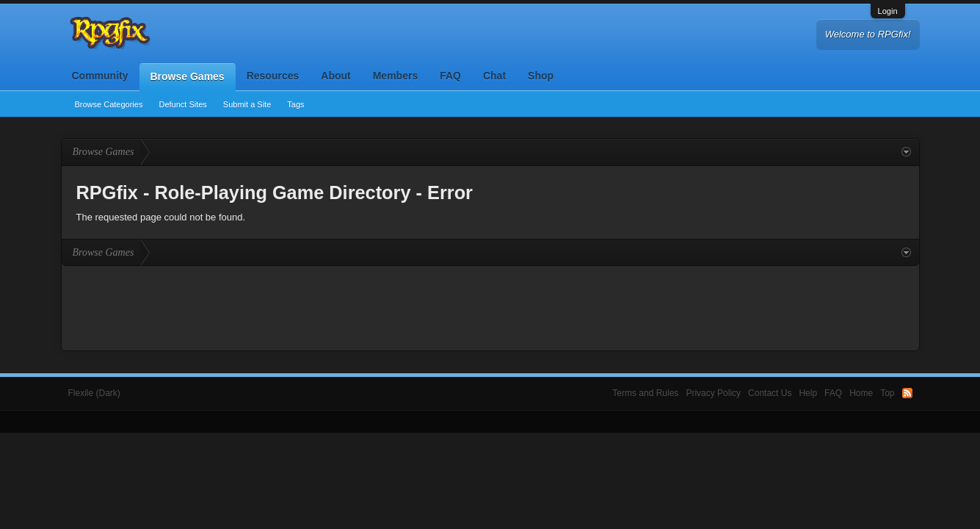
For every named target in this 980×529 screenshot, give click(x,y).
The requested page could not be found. (161, 217)
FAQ (450, 76)
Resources (273, 76)
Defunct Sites (182, 104)
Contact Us (770, 393)
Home (861, 393)
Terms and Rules (645, 393)
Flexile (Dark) (94, 393)
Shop (541, 76)
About (335, 76)
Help (808, 393)
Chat (494, 76)
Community (100, 76)
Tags (295, 104)
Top (887, 393)
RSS (907, 393)
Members (395, 76)
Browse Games (188, 76)
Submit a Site (247, 104)
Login (888, 11)
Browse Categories (109, 104)
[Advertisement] (490, 306)
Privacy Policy (713, 393)
